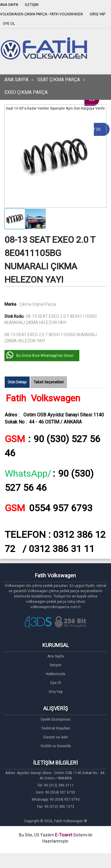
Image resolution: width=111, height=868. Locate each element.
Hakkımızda (55, 674)
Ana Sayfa (56, 656)
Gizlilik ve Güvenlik (56, 746)
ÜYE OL (9, 24)
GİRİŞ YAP (98, 14)
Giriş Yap (55, 692)
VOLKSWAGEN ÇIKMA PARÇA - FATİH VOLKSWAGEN (41, 14)
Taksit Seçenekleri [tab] (49, 382)
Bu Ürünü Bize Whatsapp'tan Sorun (45, 356)
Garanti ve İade (55, 737)
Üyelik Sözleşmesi (55, 719)
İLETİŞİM (32, 5)
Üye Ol (56, 683)
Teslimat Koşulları (56, 728)
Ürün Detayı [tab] (17, 382)
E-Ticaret (64, 835)
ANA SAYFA (9, 5)
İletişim (56, 665)
